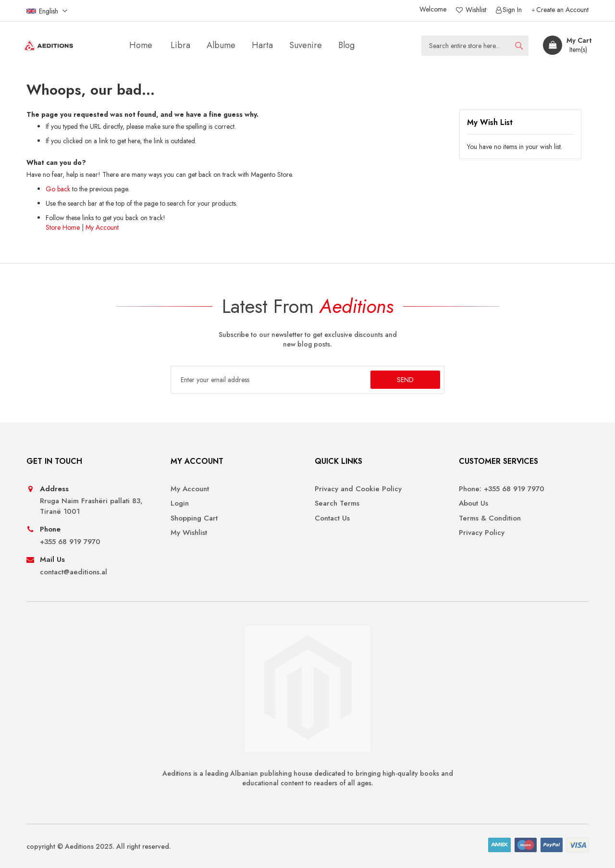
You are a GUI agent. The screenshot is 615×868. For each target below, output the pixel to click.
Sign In (512, 10)
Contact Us (332, 518)
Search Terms (337, 503)
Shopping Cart (194, 518)
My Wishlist (189, 533)
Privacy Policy (482, 533)
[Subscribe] (405, 380)
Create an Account (562, 10)
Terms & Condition (490, 518)
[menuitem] (180, 45)
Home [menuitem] (141, 45)
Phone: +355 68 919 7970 (502, 489)
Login (180, 503)
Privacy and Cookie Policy (358, 489)
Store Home (63, 227)
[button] (47, 11)
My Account (102, 227)
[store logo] (49, 46)
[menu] (244, 45)
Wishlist (475, 10)
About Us (474, 503)
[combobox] (475, 46)
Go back (58, 189)
